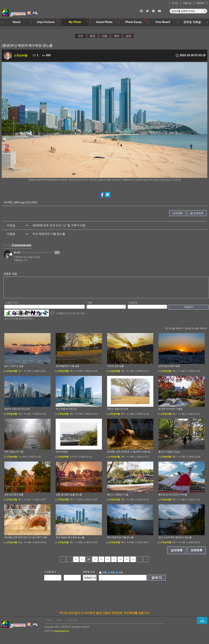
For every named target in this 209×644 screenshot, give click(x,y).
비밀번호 (133, 306)
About (16, 22)
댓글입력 (188, 311)
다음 (140, 563)
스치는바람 (21, 55)
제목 (111, 576)
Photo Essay (133, 22)
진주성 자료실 (192, 22)
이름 (90, 306)
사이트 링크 (72, 623)
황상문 (17, 252)
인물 (104, 36)
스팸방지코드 (12, 306)
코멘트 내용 (10, 274)
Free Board (163, 22)
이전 (69, 563)
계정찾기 (201, 3)
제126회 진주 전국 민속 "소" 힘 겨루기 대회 (59, 225)
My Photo (75, 22)
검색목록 (178, 213)
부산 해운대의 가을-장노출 (49, 234)
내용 (119, 576)
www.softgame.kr (62, 634)
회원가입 (187, 3)
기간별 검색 (50, 575)
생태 (116, 36)
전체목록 (198, 213)
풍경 (93, 36)
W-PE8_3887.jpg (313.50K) (20, 202)
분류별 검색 (89, 575)
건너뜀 (63, 563)
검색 (155, 581)
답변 (57, 252)
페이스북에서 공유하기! (102, 195)
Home (49, 623)
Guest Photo (104, 22)
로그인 (175, 3)
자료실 (59, 623)
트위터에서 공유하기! (107, 195)
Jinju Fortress (46, 22)
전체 (81, 36)
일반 (128, 36)
